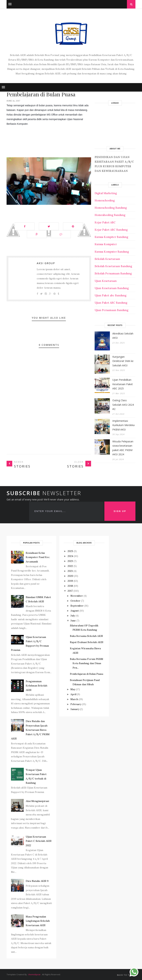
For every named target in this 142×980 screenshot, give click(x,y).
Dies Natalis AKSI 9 (37, 881)
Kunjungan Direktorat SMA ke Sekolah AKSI (123, 361)
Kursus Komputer (106, 244)
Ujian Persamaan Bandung (111, 310)
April (73, 694)
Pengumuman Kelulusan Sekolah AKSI (36, 686)
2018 (70, 586)
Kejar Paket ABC (105, 222)
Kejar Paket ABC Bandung (111, 230)
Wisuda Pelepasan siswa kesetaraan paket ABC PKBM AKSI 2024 (123, 448)
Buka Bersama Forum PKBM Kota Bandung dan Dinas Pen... (87, 663)
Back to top (126, 975)
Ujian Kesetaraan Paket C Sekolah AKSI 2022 (39, 841)
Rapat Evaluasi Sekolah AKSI (87, 642)
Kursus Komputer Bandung (112, 252)
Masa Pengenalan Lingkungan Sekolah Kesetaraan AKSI (38, 921)
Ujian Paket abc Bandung (110, 295)
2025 (70, 551)
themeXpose (34, 974)
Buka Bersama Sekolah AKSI (86, 636)
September (77, 606)
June (73, 621)
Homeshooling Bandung (110, 215)
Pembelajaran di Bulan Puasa (87, 674)
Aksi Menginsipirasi (37, 801)
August (75, 611)
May (73, 689)
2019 (70, 581)
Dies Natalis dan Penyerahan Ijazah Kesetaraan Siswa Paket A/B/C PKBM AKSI (30, 730)
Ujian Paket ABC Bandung (111, 303)
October (75, 601)
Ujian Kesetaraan (106, 281)
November (77, 596)
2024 (70, 556)
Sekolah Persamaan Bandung (113, 273)
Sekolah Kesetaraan (107, 259)
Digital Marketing (106, 193)
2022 (70, 566)
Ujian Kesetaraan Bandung (112, 288)
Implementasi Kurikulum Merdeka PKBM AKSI (123, 425)
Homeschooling (105, 200)
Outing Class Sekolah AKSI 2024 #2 (123, 405)
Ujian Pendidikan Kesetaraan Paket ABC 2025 (123, 384)
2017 (70, 591)
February (76, 704)
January (75, 709)
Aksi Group (46, 263)
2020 (70, 576)
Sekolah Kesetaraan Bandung (113, 266)
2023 (70, 561)
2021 (70, 571)
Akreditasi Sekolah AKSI (123, 336)
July (73, 616)
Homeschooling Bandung (111, 208)
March (74, 699)
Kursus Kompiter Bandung (111, 237)
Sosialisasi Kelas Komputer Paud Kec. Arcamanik (38, 557)
